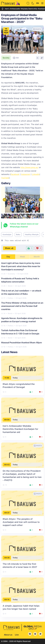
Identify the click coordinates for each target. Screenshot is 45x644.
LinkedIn (36, 174)
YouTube (5, 178)
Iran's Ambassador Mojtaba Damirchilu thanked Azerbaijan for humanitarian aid (20, 429)
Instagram (26, 174)
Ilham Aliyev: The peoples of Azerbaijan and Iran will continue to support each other (21, 522)
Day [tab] (8, 257)
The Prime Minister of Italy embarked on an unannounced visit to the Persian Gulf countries (22, 306)
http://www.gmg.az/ (29, 167)
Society (6, 58)
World (10, 286)
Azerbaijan (7, 235)
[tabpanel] (22, 305)
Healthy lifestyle (32, 235)
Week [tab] (22, 257)
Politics (10, 298)
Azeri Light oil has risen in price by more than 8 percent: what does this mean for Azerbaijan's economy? (21, 266)
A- (38, 58)
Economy (11, 274)
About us (8, 635)
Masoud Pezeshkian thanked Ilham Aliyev (22, 343)
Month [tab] (37, 257)
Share (9, 248)
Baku (18, 235)
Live (17, 635)
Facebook (15, 174)
